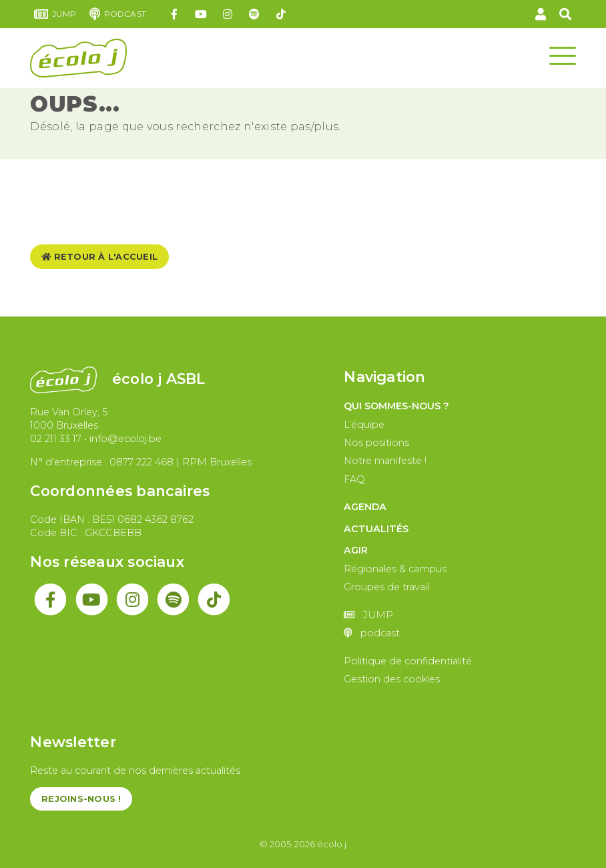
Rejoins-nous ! (81, 799)
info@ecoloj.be (125, 439)
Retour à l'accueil (99, 257)
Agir (356, 550)
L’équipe (364, 425)
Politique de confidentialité (408, 661)
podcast (118, 14)
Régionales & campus (395, 569)
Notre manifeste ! (385, 461)
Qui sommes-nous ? (396, 406)
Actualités (376, 529)
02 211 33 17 (56, 439)
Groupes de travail (386, 587)
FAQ (354, 479)
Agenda (365, 507)
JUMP (55, 14)
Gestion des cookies (392, 679)
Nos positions (376, 443)
